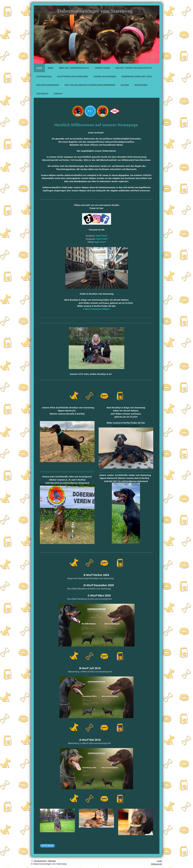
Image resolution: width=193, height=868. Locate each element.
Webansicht (157, 864)
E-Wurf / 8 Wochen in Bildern (126, 426)
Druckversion (39, 861)
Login (160, 861)
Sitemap (52, 861)
